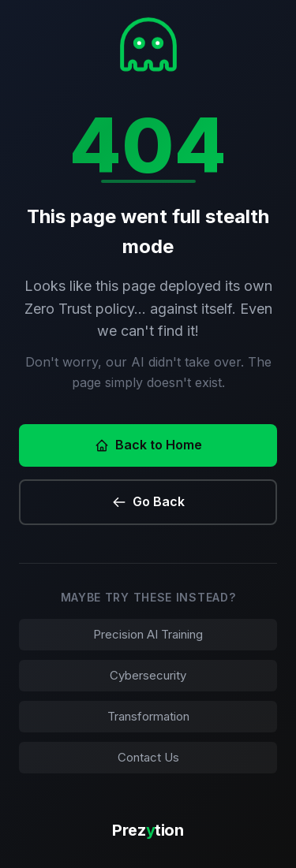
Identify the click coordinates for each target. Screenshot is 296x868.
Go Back (148, 501)
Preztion (148, 830)
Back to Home (148, 445)
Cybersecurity (148, 675)
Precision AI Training (148, 634)
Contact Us (148, 757)
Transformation (148, 716)
